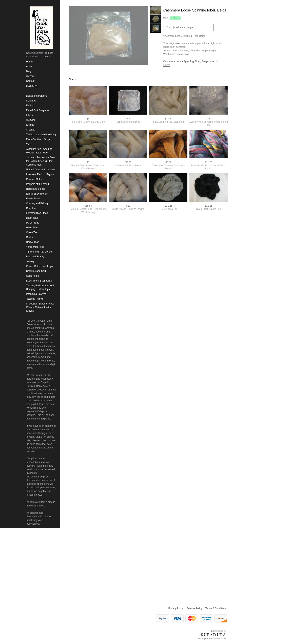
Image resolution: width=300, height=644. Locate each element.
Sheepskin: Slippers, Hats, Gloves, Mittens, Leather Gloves (40, 307)
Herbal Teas (32, 242)
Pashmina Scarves (36, 294)
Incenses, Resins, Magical (40, 174)
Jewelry (30, 261)
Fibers (29, 115)
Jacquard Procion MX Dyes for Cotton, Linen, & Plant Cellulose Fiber (41, 161)
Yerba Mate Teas (35, 247)
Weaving (31, 120)
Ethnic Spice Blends (37, 194)
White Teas (32, 228)
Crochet (30, 130)
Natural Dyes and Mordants (41, 170)
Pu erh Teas (32, 223)
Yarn (28, 144)
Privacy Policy (176, 608)
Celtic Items (32, 276)
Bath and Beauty (35, 257)
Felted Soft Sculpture (37, 110)
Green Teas (32, 232)
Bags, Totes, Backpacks (39, 281)
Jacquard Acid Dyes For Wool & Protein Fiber (39, 151)
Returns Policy (194, 608)
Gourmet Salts (34, 179)
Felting (30, 106)
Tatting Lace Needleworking (41, 135)
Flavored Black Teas (37, 213)
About (29, 66)
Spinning (31, 101)
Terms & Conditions (216, 608)
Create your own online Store (211, 638)
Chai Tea (31, 208)
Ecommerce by (219, 631)
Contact (30, 81)
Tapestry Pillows (35, 299)
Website (30, 76)
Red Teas (31, 237)
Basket (30, 86)
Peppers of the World (37, 184)
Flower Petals (33, 199)
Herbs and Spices (36, 189)
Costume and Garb (36, 271)
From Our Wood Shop (38, 139)
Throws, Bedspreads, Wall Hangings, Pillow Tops (40, 287)
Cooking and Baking (37, 203)
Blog (28, 71)
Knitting (30, 125)
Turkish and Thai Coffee (39, 252)
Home (29, 62)
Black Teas (32, 218)
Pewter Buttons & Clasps (39, 266)
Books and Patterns (37, 96)
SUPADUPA (214, 635)
